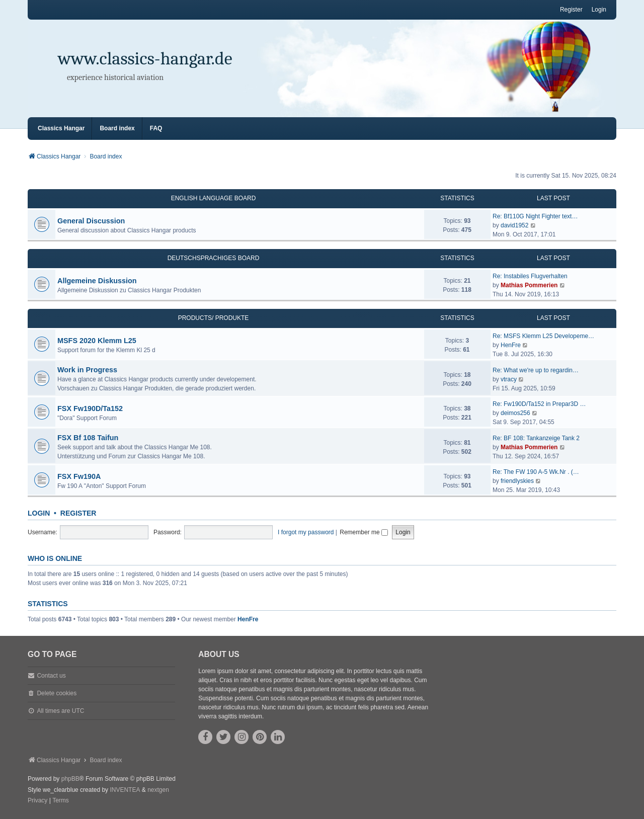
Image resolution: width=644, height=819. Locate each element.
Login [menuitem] (599, 10)
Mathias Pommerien (529, 285)
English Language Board (214, 198)
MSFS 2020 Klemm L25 (97, 341)
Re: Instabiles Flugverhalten (530, 276)
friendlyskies (517, 481)
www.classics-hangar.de (145, 59)
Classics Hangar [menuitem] (61, 128)
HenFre (511, 345)
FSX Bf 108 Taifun (88, 438)
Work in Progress (87, 370)
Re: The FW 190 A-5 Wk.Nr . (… (536, 472)
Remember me (364, 532)
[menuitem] (37, 801)
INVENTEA (125, 790)
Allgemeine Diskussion (97, 281)
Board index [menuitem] (117, 128)
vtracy (509, 379)
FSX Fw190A (79, 476)
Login (39, 513)
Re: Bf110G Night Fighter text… (535, 216)
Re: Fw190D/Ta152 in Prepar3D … (539, 404)
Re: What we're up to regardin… (536, 370)
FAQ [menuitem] (156, 128)
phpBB (70, 779)
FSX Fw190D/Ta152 (90, 408)
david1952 (514, 225)
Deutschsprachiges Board (214, 258)
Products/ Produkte (214, 318)
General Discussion (91, 221)
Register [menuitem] (571, 10)
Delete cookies (57, 693)
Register (78, 513)
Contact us (51, 676)
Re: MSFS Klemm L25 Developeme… (543, 336)
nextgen (158, 790)
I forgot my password (306, 532)
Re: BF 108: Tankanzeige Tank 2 (536, 438)
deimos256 (515, 413)
